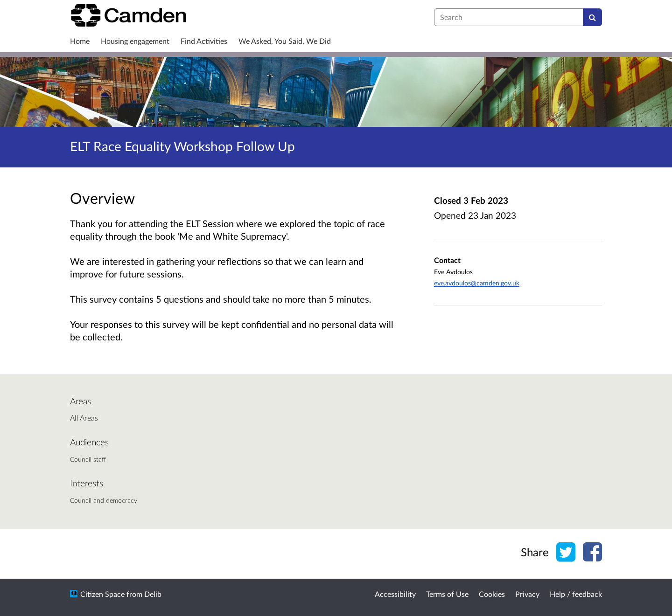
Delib (153, 594)
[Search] (592, 17)
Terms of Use (447, 594)
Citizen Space (102, 594)
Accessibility (395, 594)
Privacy (527, 594)
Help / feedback (576, 594)
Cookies (492, 594)
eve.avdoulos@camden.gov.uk (477, 283)
